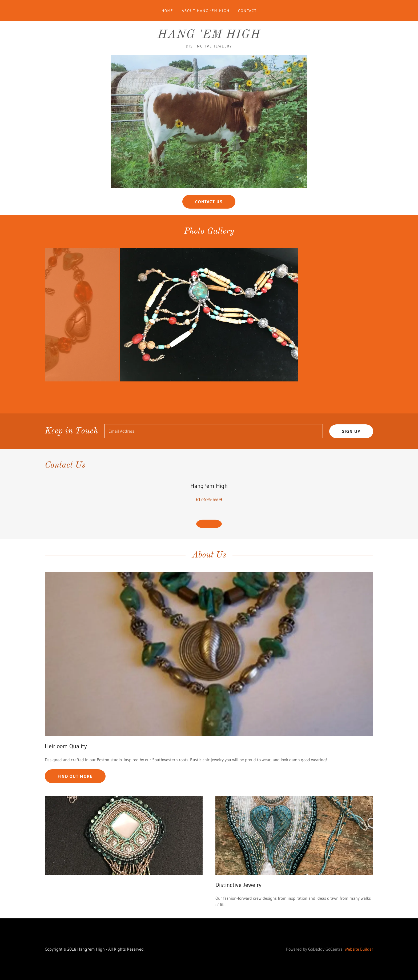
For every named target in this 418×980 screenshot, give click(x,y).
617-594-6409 (209, 513)
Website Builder (359, 962)
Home (167, 11)
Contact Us (209, 202)
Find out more (75, 790)
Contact (247, 11)
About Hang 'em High (206, 11)
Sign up (351, 445)
